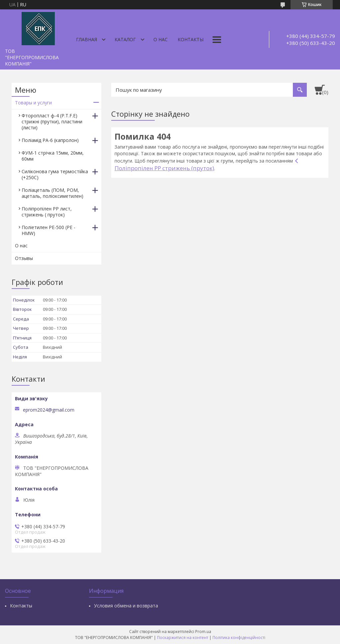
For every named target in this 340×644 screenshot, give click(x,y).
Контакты (191, 39)
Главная (86, 39)
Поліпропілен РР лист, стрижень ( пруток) (47, 212)
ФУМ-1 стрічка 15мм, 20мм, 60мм (53, 156)
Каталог (125, 39)
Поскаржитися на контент (183, 638)
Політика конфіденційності (239, 638)
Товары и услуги (33, 103)
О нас (161, 39)
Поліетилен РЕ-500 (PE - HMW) (48, 230)
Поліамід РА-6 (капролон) (50, 140)
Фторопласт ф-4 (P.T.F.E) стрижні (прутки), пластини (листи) (52, 122)
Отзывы (24, 258)
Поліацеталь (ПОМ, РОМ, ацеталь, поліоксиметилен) (52, 193)
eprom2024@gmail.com (49, 410)
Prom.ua (203, 632)
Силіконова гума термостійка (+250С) (55, 174)
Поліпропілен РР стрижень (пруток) (164, 168)
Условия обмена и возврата (126, 606)
